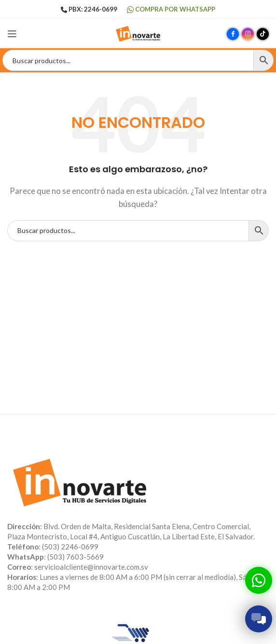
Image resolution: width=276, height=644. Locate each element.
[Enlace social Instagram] (248, 34)
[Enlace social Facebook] (233, 34)
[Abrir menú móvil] (12, 34)
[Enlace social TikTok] (263, 34)
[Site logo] (138, 33)
